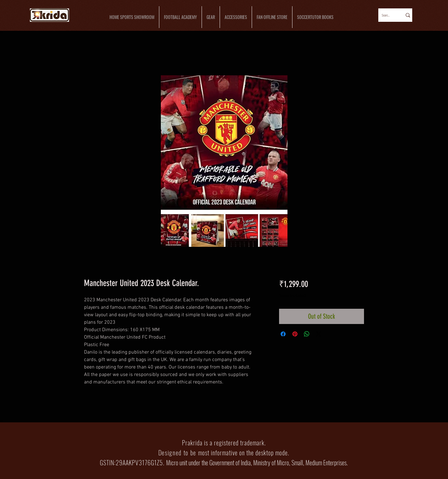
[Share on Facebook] (283, 334)
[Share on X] (319, 334)
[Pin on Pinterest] (295, 334)
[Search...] (386, 15)
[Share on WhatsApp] (307, 334)
